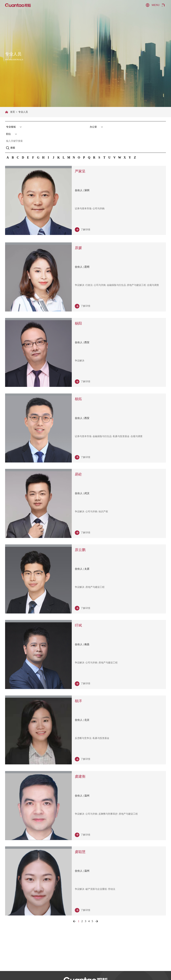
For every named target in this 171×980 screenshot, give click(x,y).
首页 (13, 112)
